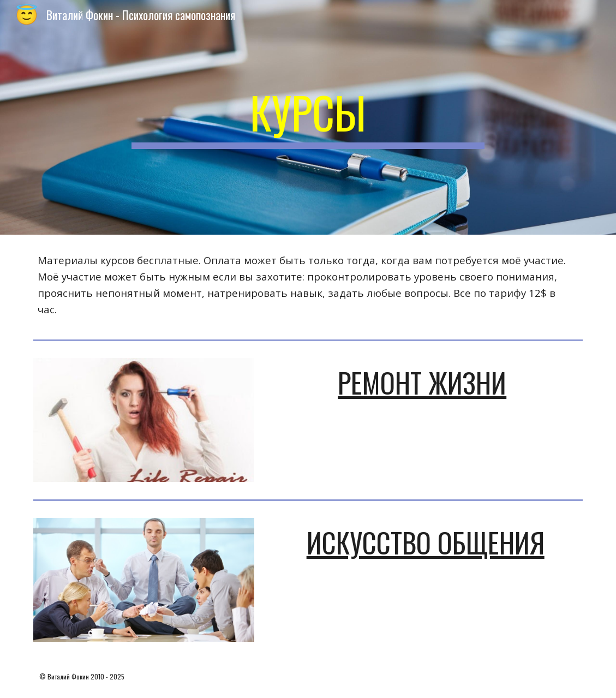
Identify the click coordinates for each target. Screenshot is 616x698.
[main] (308, 117)
